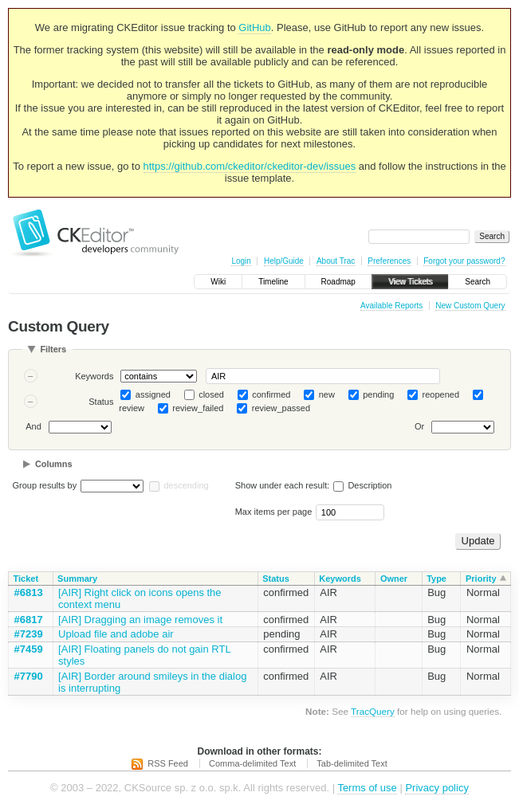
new (327, 394)
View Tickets (410, 282)
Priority (481, 579)
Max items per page (274, 512)
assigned (153, 394)
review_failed (198, 408)
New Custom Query (470, 306)
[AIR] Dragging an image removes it (140, 620)
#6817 (29, 620)
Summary (77, 579)
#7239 (29, 634)
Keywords (94, 376)
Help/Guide (284, 261)
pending (378, 394)
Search (478, 282)
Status (101, 402)
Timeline (273, 282)
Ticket (26, 579)
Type (436, 579)
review (132, 408)
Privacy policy (436, 788)
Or (419, 427)
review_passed (281, 408)
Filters (53, 349)
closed (211, 394)
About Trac (336, 261)
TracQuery (373, 711)
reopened (441, 394)
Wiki (218, 282)
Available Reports (391, 306)
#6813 (29, 592)
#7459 (29, 649)
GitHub (254, 27)
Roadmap (338, 282)
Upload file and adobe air (116, 634)
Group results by (45, 485)
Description (362, 485)
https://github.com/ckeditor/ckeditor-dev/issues (250, 166)
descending (186, 485)
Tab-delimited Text (352, 763)
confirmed (271, 394)
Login (241, 261)
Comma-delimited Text (252, 763)
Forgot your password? (464, 261)
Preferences (389, 261)
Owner (394, 579)
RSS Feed (168, 763)
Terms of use (367, 788)
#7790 (29, 676)
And (33, 427)
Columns (54, 464)
